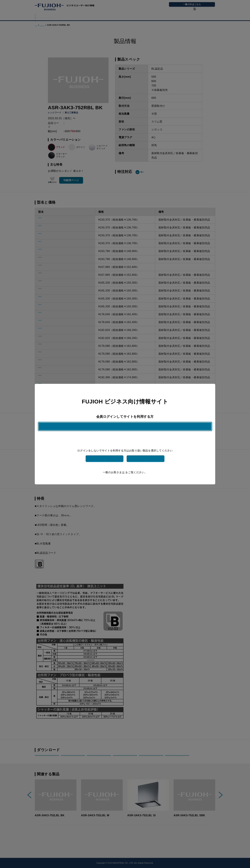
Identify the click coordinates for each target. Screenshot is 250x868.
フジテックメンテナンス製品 (146, 454)
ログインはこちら (125, 431)
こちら (125, 468)
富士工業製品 (104, 454)
